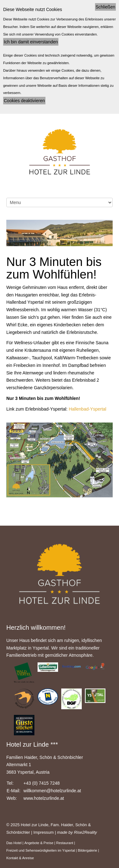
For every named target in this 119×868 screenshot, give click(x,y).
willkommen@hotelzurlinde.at (52, 791)
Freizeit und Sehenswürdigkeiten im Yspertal (41, 850)
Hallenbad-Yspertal (87, 409)
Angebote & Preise (39, 843)
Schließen (105, 7)
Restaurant (65, 843)
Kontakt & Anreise (20, 858)
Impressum (44, 832)
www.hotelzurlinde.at (44, 798)
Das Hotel (14, 843)
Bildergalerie (87, 850)
